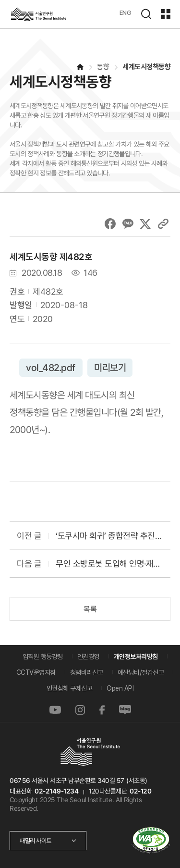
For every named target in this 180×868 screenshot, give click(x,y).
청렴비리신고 (87, 672)
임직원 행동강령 (43, 657)
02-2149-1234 (57, 791)
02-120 (140, 791)
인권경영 (88, 657)
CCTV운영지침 (36, 672)
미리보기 (109, 368)
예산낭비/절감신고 (141, 672)
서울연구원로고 (38, 14)
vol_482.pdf (51, 368)
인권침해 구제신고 (70, 688)
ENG (126, 12)
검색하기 (146, 14)
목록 (90, 609)
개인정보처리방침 (136, 657)
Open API (120, 688)
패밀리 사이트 (36, 841)
